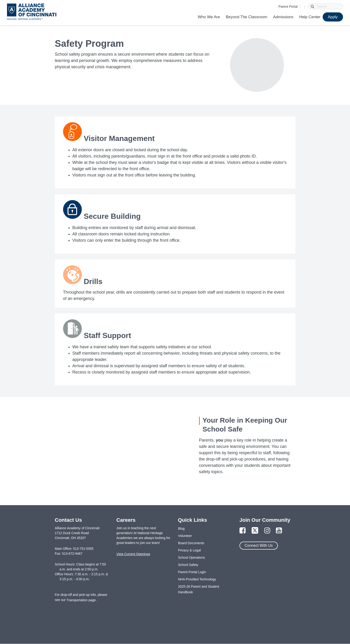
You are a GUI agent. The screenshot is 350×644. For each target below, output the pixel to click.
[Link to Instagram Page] (267, 531)
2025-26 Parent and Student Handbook (199, 589)
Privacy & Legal (189, 550)
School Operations (191, 558)
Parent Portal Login (192, 572)
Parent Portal (288, 7)
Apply (333, 17)
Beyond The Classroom (246, 17)
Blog (181, 529)
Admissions (283, 17)
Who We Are (209, 17)
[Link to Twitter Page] (255, 531)
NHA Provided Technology (197, 579)
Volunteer (185, 536)
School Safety (188, 565)
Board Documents (191, 543)
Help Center (310, 17)
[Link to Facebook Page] (243, 531)
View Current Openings (133, 554)
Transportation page (81, 600)
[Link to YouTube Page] (279, 531)
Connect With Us (259, 545)
